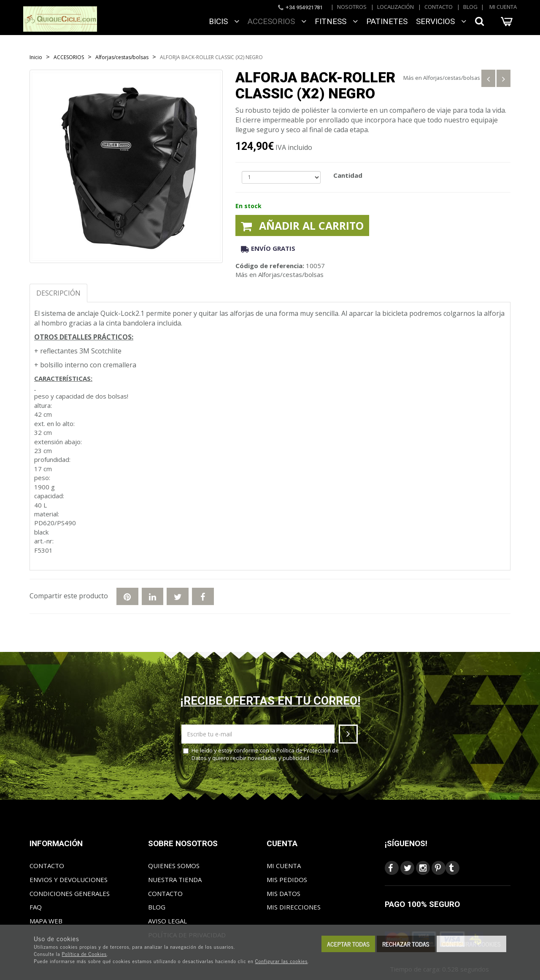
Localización (396, 7)
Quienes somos (174, 866)
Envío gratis (268, 248)
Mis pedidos (287, 880)
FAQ (36, 907)
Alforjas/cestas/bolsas (452, 78)
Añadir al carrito (302, 225)
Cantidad (348, 175)
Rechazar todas (406, 944)
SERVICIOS (441, 21)
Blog (470, 7)
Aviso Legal (167, 921)
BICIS (224, 21)
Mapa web (46, 921)
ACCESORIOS (277, 21)
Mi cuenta (503, 7)
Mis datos (283, 893)
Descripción (58, 293)
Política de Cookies (85, 954)
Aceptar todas (348, 944)
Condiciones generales (70, 893)
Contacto (439, 7)
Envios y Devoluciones (69, 880)
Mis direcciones (294, 907)
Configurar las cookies (282, 961)
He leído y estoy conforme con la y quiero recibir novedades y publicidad (261, 754)
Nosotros (352, 7)
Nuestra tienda (175, 880)
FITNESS (336, 21)
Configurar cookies (471, 944)
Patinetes (387, 21)
